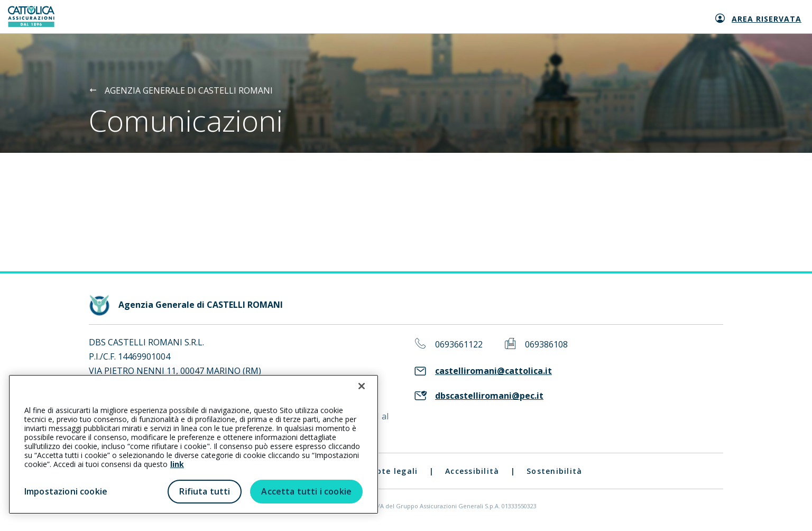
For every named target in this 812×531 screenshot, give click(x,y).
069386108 (546, 345)
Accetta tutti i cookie (306, 491)
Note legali (394, 471)
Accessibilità (472, 471)
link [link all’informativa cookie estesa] (177, 464)
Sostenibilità (554, 471)
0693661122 (459, 345)
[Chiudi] (362, 386)
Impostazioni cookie (66, 491)
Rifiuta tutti (205, 491)
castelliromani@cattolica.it (493, 371)
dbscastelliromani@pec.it (489, 396)
